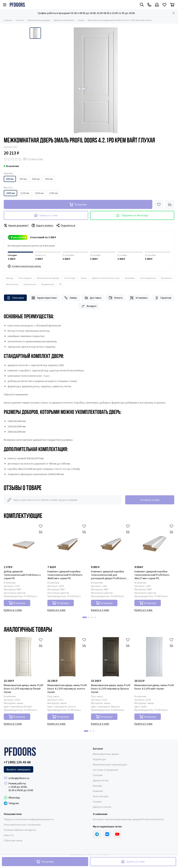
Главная (8, 20)
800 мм (36, 179)
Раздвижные (48, 284)
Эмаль (81, 20)
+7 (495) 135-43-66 (17, 762)
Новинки (98, 791)
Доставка (93, 298)
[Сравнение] (170, 204)
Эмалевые (130, 278)
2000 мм (10, 193)
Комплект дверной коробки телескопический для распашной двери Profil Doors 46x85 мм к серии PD (109, 575)
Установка (139, 298)
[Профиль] (157, 5)
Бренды (10, 278)
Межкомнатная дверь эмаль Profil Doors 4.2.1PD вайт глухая (154, 687)
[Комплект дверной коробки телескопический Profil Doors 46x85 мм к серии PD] (67, 543)
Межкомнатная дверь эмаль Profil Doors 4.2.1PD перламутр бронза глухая (111, 689)
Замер (71, 298)
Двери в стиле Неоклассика (106, 278)
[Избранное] (164, 5)
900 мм (49, 179)
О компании (100, 814)
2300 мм (54, 193)
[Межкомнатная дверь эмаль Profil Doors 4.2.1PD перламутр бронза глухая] (111, 657)
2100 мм (25, 193)
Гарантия (163, 298)
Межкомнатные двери (39, 20)
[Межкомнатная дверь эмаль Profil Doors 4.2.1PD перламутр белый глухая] (24, 657)
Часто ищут (70, 278)
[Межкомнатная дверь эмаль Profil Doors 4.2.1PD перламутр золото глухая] (67, 657)
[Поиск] (142, 5)
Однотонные (30, 284)
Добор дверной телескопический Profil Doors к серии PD (22, 575)
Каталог (20, 20)
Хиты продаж (25, 278)
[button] (85, 617)
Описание (15, 298)
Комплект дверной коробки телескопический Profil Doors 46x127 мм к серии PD (152, 575)
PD (60, 284)
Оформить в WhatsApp (132, 215)
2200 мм (39, 193)
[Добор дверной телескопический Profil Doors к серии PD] (24, 543)
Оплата (116, 298)
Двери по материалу (64, 20)
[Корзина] (172, 5)
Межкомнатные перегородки (110, 764)
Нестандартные (148, 278)
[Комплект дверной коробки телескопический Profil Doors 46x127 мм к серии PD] (154, 543)
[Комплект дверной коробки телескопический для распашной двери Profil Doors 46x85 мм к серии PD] (111, 543)
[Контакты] (149, 5)
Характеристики (44, 298)
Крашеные (166, 278)
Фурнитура (99, 759)
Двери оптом (101, 780)
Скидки (97, 802)
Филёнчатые (12, 284)
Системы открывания (105, 770)
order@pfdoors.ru (19, 778)
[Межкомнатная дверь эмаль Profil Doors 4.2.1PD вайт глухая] (154, 657)
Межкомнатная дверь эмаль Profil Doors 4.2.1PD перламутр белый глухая (23, 689)
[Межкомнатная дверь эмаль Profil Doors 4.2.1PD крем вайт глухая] (96, 80)
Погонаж (98, 775)
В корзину (17, 603)
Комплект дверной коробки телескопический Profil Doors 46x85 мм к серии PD (65, 575)
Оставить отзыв (150, 500)
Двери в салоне (102, 807)
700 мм (23, 179)
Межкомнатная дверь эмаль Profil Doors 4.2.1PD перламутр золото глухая (67, 689)
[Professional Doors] (17, 5)
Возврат (89, 306)
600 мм (10, 179)
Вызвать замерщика (18, 769)
